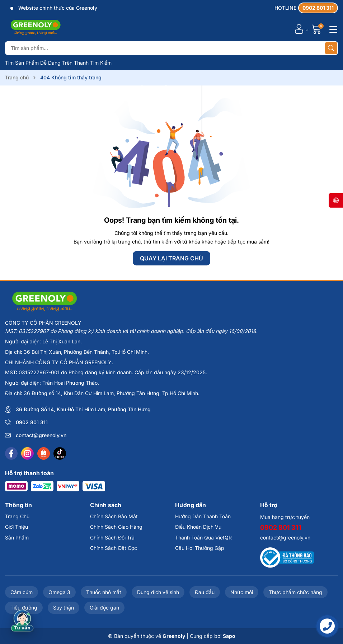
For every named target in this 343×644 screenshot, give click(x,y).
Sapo (229, 636)
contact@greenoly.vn (41, 435)
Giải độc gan (104, 608)
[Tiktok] (60, 453)
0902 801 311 (32, 422)
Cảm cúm (22, 592)
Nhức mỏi (242, 592)
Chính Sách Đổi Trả (112, 538)
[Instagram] (27, 453)
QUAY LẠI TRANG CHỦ (171, 258)
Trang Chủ (17, 516)
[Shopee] (44, 453)
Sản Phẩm (17, 538)
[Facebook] (11, 453)
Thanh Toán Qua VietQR (203, 538)
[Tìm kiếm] (331, 48)
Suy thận (64, 608)
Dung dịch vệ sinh (158, 592)
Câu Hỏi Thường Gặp (200, 548)
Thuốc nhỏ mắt (104, 592)
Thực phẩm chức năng (295, 592)
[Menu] (332, 29)
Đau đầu (205, 592)
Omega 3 (59, 592)
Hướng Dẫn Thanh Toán (203, 516)
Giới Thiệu (17, 527)
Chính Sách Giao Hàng (116, 527)
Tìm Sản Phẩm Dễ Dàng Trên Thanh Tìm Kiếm (58, 63)
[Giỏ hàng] (317, 29)
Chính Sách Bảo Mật (114, 516)
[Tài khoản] (299, 29)
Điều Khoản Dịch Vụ (198, 527)
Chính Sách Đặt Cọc (114, 548)
